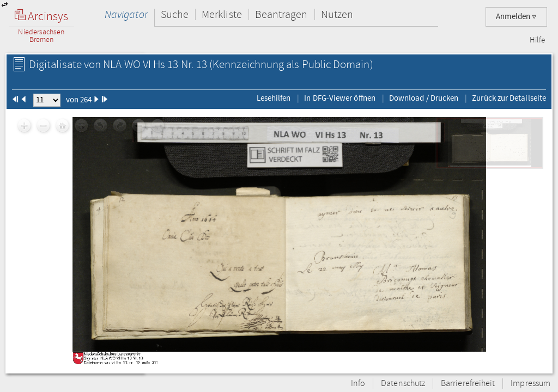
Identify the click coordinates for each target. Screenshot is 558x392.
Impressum (530, 384)
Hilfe (537, 40)
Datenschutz (403, 384)
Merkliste (222, 14)
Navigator (126, 14)
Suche (175, 14)
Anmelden (516, 17)
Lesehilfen (274, 98)
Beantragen (281, 14)
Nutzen (337, 14)
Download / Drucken (424, 98)
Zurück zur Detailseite (509, 98)
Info (358, 384)
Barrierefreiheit (468, 384)
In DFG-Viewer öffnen (340, 98)
